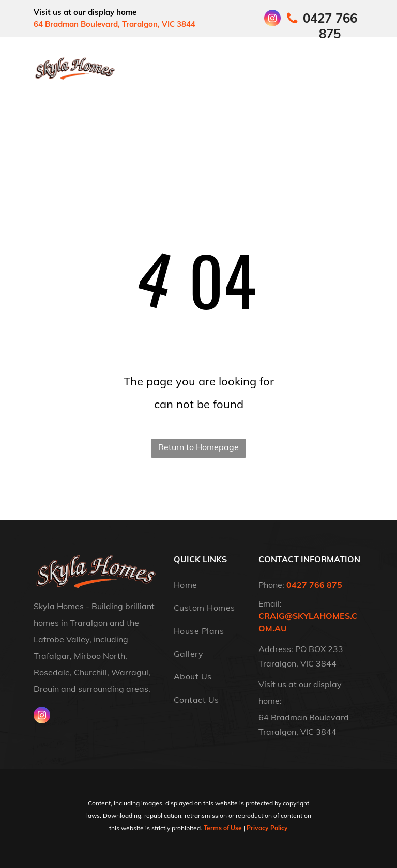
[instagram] (272, 19)
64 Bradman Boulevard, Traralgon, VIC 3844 (114, 24)
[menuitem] (156, 58)
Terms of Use (223, 828)
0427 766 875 (314, 585)
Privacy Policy (267, 828)
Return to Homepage (198, 447)
